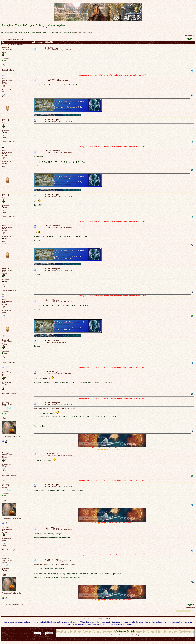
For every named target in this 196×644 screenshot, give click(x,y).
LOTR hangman (88, 33)
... (4, 39)
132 (15, 39)
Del (76, 33)
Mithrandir (6, 402)
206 (23, 39)
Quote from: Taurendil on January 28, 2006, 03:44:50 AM (54, 565)
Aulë (79, 33)
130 (9, 39)
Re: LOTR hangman (53, 48)
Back (125, 639)
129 (6, 39)
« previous (187, 35)
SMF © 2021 (123, 628)
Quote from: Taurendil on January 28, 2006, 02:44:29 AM (54, 408)
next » (192, 35)
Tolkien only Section (37, 33)
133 (18, 39)
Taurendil (5, 48)
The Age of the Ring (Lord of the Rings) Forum (15, 33)
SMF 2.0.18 (114, 628)
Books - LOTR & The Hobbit (53, 33)
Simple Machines (135, 628)
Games (65, 33)
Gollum (5, 79)
